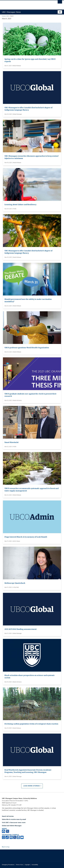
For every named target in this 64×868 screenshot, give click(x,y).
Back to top (7, 847)
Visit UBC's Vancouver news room (14, 823)
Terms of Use (19, 865)
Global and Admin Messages (12, 826)
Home (4, 16)
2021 (8, 16)
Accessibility (35, 865)
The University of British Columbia (23, 4)
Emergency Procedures (8, 865)
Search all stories (8, 816)
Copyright (27, 865)
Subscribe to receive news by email (14, 819)
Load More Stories (32, 786)
